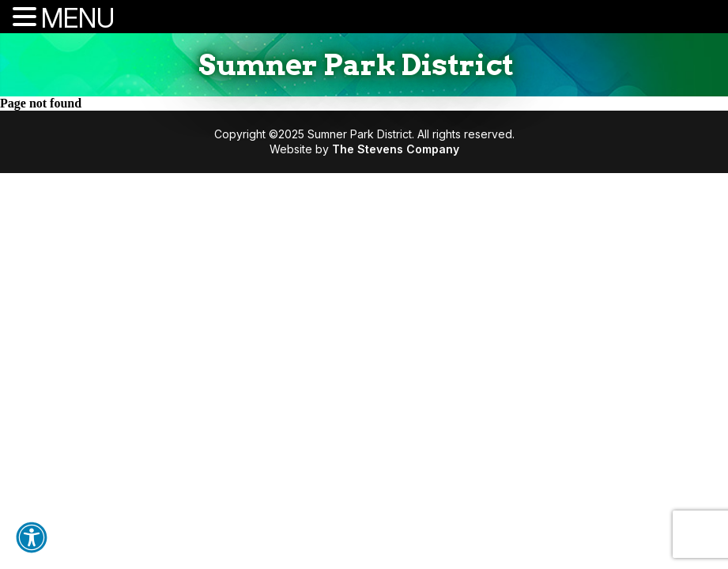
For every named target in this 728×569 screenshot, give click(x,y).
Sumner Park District (356, 65)
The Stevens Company (396, 149)
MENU (78, 18)
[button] (32, 537)
